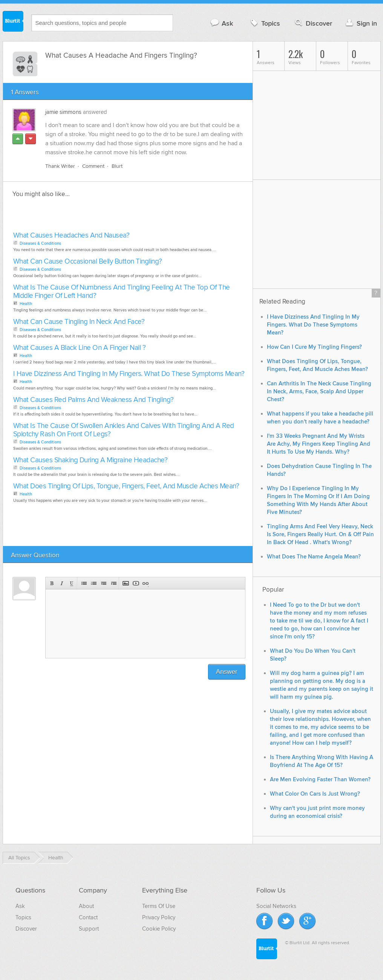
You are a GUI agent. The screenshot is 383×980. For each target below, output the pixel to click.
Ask (221, 23)
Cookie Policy (159, 929)
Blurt (117, 166)
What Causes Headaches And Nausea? (71, 235)
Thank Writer (60, 166)
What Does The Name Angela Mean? (314, 557)
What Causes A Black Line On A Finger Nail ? (80, 348)
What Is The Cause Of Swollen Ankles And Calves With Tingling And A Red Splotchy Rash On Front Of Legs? (124, 430)
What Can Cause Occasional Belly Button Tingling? (88, 261)
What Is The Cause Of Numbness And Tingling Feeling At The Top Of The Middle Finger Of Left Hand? (122, 292)
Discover (313, 23)
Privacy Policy (159, 917)
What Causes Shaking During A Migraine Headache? (90, 460)
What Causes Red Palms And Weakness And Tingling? (93, 400)
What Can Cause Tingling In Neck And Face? (79, 322)
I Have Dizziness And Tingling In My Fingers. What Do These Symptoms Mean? (129, 374)
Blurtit (13, 22)
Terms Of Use (159, 906)
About (86, 906)
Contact (88, 917)
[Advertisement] (98, 217)
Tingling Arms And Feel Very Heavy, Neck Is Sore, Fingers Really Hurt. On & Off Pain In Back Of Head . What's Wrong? (320, 534)
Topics (264, 23)
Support (89, 929)
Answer (227, 672)
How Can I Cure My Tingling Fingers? (314, 347)
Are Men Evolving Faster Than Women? (320, 780)
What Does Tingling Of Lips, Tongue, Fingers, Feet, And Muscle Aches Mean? (126, 486)
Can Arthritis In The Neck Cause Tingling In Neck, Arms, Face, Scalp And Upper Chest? (319, 392)
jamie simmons (63, 112)
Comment (93, 166)
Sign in (361, 23)
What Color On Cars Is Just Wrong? (315, 794)
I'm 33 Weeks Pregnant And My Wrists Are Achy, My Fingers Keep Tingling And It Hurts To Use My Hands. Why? (319, 444)
